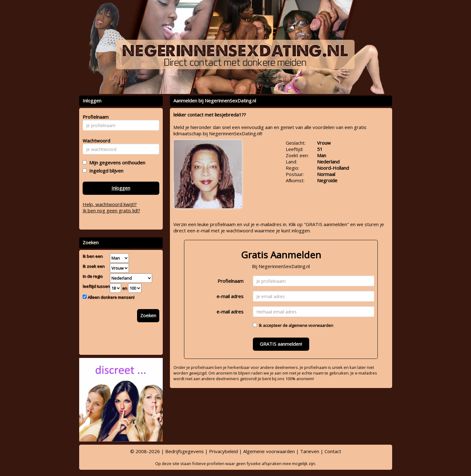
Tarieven (310, 451)
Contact (333, 451)
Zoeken (148, 315)
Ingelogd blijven (105, 171)
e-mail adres (230, 296)
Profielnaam (230, 281)
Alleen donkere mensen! (110, 297)
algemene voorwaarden (311, 325)
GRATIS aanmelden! (281, 344)
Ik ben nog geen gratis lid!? (111, 210)
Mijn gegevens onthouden (116, 163)
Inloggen (121, 188)
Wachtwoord (95, 141)
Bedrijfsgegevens (184, 451)
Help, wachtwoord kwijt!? (110, 204)
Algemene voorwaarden (269, 451)
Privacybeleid (223, 451)
